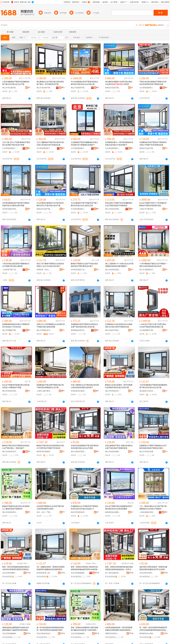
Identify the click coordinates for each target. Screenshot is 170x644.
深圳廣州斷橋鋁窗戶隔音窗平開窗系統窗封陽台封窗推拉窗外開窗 (16, 204)
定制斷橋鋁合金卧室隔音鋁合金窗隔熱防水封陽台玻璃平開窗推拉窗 (119, 326)
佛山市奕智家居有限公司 (113, 391)
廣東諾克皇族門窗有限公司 (113, 88)
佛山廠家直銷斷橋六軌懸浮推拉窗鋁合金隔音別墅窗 (119, 83)
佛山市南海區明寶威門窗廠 (10, 391)
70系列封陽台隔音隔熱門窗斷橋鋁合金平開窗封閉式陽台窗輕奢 (16, 265)
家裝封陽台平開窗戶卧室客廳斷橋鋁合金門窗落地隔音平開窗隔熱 (119, 204)
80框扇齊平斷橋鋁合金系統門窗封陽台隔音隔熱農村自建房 (50, 508)
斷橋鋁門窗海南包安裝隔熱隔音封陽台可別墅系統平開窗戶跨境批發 (50, 447)
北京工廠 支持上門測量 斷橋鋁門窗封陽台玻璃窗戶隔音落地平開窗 (16, 144)
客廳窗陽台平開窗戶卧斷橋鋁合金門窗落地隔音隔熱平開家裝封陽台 (153, 447)
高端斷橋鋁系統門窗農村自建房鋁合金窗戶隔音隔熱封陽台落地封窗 (84, 326)
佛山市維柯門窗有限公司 (113, 330)
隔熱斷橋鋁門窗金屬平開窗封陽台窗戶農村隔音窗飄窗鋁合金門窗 (50, 386)
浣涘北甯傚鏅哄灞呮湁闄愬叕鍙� (10, 573)
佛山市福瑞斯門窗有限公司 (79, 88)
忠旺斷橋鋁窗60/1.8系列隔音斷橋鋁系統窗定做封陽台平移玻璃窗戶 (119, 144)
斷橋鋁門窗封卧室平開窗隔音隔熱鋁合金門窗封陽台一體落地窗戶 (16, 447)
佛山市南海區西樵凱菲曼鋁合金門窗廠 (113, 209)
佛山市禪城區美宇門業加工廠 (44, 330)
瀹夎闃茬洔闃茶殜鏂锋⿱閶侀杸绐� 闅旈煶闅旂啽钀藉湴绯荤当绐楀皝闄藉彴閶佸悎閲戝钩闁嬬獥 (153, 568)
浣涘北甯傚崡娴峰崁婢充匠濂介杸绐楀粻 (79, 633)
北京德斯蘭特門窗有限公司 (147, 330)
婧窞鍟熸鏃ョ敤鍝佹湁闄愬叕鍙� (44, 573)
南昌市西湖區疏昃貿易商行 (79, 512)
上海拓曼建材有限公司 (147, 512)
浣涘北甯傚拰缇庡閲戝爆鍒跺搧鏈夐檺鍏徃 (44, 633)
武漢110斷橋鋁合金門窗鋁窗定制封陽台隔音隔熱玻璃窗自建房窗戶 (85, 386)
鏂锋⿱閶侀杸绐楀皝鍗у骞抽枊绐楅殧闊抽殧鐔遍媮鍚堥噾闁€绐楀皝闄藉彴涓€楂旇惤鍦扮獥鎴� (85, 568)
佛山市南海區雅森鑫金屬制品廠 (113, 452)
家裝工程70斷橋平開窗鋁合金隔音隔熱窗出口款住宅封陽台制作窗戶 (50, 265)
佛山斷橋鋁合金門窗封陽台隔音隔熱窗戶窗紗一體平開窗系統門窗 (50, 83)
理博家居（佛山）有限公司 (44, 270)
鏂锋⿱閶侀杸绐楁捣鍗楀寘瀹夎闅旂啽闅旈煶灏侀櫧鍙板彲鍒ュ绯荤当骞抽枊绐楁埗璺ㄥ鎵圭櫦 (119, 568)
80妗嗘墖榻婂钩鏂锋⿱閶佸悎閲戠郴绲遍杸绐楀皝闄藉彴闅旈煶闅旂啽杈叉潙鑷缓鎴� (119, 629)
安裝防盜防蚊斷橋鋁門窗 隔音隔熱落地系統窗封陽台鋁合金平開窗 (85, 447)
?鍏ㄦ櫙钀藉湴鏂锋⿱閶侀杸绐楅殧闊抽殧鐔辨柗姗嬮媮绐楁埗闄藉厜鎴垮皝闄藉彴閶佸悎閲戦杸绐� (51, 568)
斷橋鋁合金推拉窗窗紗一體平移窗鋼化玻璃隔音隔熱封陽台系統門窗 (119, 386)
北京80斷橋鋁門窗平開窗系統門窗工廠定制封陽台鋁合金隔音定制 (84, 204)
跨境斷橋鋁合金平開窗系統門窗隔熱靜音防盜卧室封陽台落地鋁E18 (84, 508)
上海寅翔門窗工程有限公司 (10, 270)
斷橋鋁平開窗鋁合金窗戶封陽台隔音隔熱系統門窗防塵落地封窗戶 (84, 265)
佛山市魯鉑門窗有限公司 (79, 452)
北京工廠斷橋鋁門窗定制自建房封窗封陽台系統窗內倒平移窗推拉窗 (50, 144)
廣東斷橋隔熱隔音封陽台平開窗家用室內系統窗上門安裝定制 (16, 326)
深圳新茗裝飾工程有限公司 (79, 270)
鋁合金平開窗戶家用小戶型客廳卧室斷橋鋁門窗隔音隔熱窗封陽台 (153, 204)
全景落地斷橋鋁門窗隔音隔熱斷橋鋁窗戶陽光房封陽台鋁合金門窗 (16, 83)
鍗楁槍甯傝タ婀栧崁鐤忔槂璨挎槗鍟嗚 (147, 633)
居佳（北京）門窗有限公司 (44, 512)
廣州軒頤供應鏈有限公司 (44, 452)
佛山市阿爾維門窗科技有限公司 (10, 330)
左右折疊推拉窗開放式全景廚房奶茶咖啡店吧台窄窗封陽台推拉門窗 (50, 204)
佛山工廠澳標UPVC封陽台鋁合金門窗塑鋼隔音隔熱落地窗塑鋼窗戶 (119, 265)
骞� (28, 573)
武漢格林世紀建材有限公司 (79, 391)
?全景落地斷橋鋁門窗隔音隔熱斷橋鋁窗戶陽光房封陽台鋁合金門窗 (153, 386)
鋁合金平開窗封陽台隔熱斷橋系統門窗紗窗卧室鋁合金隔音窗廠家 (119, 508)
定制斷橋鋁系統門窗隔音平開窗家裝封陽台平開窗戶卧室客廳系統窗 (153, 144)
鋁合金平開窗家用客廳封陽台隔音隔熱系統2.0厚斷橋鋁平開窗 (16, 386)
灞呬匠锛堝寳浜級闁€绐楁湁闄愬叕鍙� (113, 633)
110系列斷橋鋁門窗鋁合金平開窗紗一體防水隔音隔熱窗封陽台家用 (153, 265)
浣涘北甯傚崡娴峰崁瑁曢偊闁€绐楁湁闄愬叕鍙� (79, 573)
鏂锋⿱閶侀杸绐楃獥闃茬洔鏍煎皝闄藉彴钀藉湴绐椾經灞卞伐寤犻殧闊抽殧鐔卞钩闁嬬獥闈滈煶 (84, 629)
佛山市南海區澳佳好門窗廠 (10, 512)
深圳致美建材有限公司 (10, 209)
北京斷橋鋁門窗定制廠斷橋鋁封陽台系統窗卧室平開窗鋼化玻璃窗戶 (84, 144)
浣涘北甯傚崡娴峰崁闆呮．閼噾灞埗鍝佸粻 (10, 633)
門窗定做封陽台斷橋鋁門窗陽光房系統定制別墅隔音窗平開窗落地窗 (153, 83)
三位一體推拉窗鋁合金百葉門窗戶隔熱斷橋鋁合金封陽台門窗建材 (153, 508)
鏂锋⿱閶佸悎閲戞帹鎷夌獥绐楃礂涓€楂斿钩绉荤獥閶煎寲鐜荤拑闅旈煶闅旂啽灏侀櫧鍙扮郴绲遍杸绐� (16, 568)
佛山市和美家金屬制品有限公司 (147, 452)
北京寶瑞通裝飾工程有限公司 (147, 88)
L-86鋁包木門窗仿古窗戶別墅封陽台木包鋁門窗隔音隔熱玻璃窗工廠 (153, 326)
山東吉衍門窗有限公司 (147, 209)
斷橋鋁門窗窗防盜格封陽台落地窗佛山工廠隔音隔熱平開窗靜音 (16, 508)
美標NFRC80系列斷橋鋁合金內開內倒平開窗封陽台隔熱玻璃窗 (51, 326)
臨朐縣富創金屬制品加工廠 (113, 512)
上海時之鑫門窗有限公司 (44, 391)
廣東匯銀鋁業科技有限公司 (79, 330)
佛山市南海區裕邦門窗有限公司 (10, 452)
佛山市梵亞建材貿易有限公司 (10, 88)
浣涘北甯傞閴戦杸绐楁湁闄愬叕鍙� (147, 573)
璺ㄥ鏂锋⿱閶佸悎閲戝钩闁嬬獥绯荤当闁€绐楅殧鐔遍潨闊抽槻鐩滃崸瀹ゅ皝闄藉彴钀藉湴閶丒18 (153, 629)
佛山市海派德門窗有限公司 (44, 88)
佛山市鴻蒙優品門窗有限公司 (147, 270)
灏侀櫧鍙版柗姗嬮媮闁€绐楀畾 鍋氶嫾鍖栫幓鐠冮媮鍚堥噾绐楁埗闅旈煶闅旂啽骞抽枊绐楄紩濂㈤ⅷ (16, 629)
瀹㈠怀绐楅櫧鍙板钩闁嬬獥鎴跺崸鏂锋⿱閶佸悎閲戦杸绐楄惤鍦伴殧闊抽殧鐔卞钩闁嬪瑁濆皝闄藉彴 (50, 629)
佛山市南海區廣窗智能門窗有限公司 (113, 270)
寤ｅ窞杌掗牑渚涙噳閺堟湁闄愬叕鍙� (113, 573)
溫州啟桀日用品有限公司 (147, 391)
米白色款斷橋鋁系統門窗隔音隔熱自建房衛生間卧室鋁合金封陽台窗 (84, 83)
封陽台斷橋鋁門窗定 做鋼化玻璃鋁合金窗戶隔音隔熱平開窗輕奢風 (119, 447)
